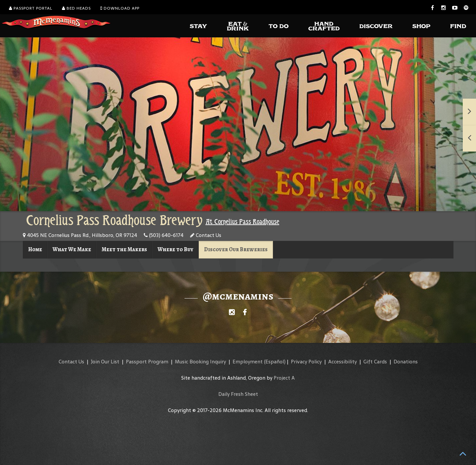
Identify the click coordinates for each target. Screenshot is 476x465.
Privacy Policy (306, 362)
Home (35, 249)
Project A (284, 378)
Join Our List (105, 362)
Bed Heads (76, 8)
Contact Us (206, 235)
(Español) (275, 362)
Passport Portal (31, 8)
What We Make (72, 249)
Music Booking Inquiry (200, 362)
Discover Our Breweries (236, 249)
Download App (120, 8)
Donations (406, 362)
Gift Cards (375, 362)
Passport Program (147, 362)
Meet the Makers (124, 249)
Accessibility (343, 362)
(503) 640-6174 (164, 235)
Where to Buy (176, 249)
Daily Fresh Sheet (238, 394)
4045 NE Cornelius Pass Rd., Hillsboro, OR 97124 (80, 235)
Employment (248, 362)
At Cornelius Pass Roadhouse (242, 222)
